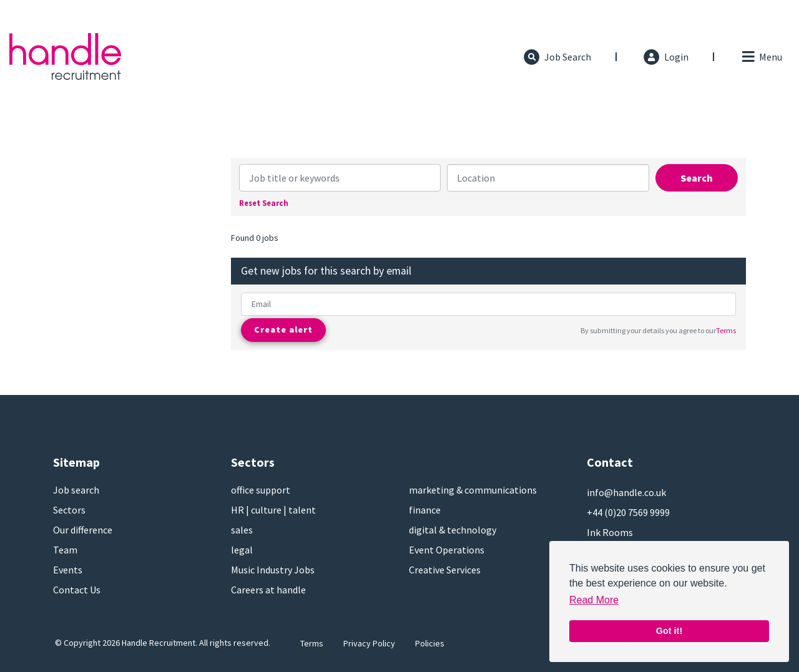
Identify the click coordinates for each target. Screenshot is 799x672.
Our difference (83, 530)
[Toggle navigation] (761, 57)
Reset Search (264, 203)
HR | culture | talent (273, 510)
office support (261, 490)
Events (68, 570)
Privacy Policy (369, 643)
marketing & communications (473, 490)
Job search (76, 490)
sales (242, 530)
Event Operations (447, 550)
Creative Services (445, 570)
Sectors (69, 510)
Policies (430, 643)
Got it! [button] (669, 631)
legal (242, 550)
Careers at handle (268, 590)
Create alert (283, 329)
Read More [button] (594, 600)
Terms (726, 330)
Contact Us (77, 590)
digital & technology (453, 530)
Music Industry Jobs (273, 570)
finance (425, 510)
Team (65, 550)
